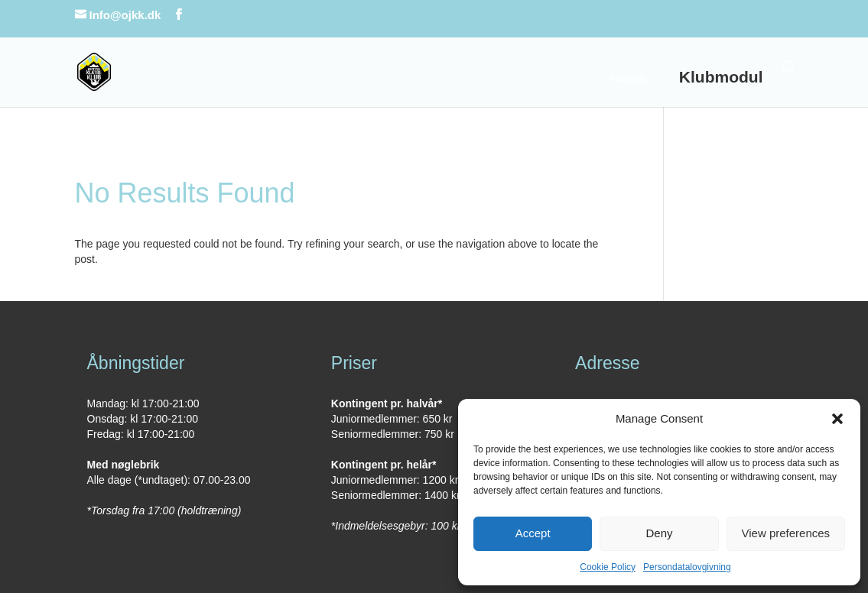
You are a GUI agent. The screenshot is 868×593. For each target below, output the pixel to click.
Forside (628, 79)
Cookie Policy (608, 567)
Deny (659, 533)
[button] (837, 419)
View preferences (786, 533)
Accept (533, 533)
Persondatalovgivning (687, 567)
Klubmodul (721, 77)
